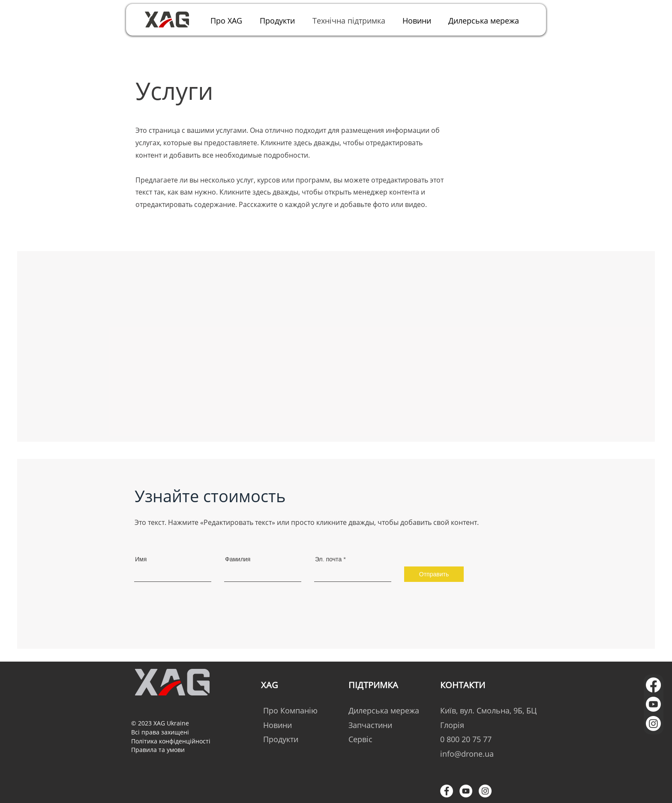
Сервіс (360, 739)
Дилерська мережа (384, 710)
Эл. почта (328, 559)
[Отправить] (434, 574)
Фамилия (238, 559)
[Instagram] (653, 724)
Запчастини (370, 725)
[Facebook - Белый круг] (447, 791)
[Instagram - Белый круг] (485, 791)
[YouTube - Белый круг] (466, 791)
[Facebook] (653, 685)
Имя (141, 559)
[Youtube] (653, 704)
